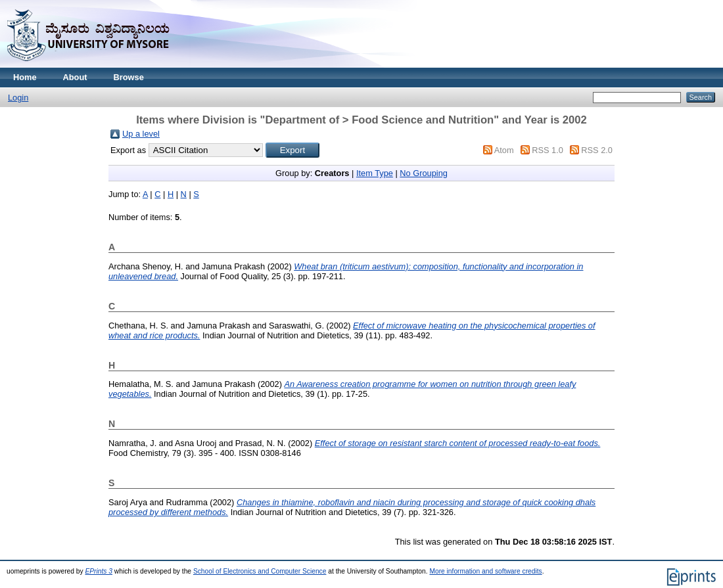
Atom (504, 150)
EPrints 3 (99, 571)
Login (18, 98)
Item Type (375, 173)
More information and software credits (485, 571)
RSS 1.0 (548, 150)
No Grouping (424, 173)
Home (25, 77)
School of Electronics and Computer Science (260, 571)
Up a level (141, 134)
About (75, 77)
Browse (129, 77)
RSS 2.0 (597, 150)
